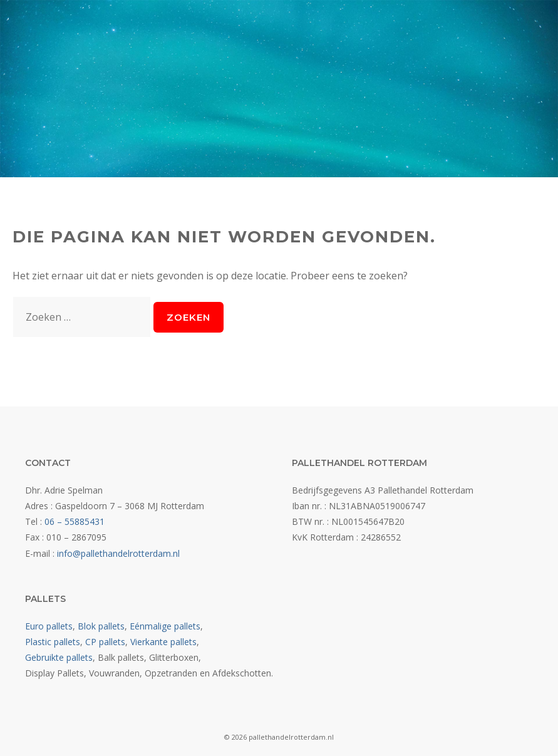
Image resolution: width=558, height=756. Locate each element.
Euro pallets (49, 626)
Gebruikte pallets (59, 657)
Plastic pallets (53, 642)
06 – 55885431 (75, 521)
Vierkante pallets (163, 642)
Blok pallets (101, 626)
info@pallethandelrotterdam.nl (118, 553)
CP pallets (105, 642)
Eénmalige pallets (165, 626)
